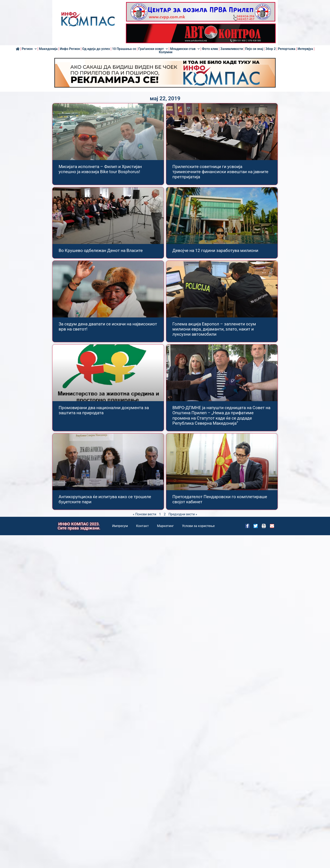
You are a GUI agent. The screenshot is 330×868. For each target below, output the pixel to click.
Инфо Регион (70, 49)
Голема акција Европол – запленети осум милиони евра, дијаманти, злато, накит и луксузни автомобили (214, 329)
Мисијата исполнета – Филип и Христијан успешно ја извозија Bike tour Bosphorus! (100, 169)
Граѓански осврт (153, 49)
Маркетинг (165, 526)
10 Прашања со (124, 49)
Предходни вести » (183, 514)
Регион (29, 49)
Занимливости (232, 49)
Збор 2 (271, 49)
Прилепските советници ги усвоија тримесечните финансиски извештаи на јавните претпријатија (220, 172)
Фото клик (210, 49)
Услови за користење (198, 526)
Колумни (166, 52)
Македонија (48, 49)
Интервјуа (305, 49)
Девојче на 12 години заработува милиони (215, 251)
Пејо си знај (254, 49)
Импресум (120, 526)
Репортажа (287, 49)
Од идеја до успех (96, 49)
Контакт (142, 526)
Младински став (185, 49)
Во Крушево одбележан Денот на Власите (101, 251)
